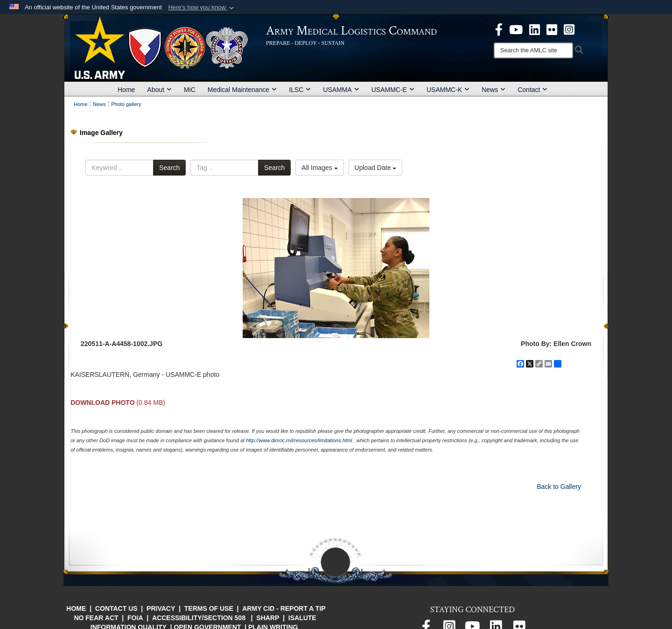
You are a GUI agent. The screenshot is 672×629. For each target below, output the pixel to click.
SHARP (268, 618)
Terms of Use (209, 608)
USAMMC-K (448, 90)
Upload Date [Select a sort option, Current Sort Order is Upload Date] (376, 168)
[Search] (533, 50)
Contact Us (116, 608)
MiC (190, 90)
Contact (532, 90)
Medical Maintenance (242, 90)
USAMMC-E (393, 90)
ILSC (300, 90)
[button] (202, 7)
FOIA (135, 618)
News (493, 90)
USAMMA (341, 90)
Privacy (161, 608)
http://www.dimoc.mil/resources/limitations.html (299, 440)
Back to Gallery (559, 487)
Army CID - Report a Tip (284, 608)
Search (169, 168)
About (159, 90)
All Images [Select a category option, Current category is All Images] (319, 168)
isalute (302, 618)
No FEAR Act (96, 618)
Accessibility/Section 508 (199, 618)
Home (126, 90)
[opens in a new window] (499, 29)
